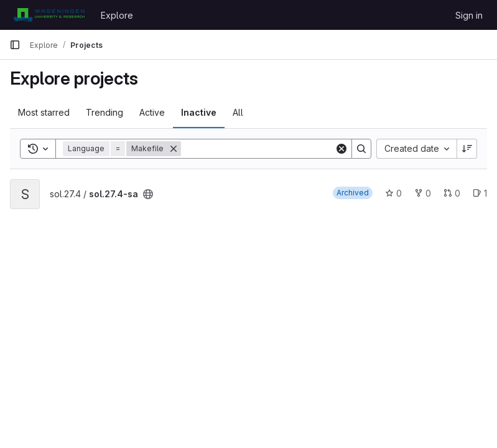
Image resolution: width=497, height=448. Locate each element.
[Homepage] (49, 15)
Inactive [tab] (199, 112)
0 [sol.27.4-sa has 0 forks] (423, 193)
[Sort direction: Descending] (467, 149)
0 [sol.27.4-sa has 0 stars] (393, 193)
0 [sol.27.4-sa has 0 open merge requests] (452, 193)
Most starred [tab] (44, 112)
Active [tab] (152, 112)
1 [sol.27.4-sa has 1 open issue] (480, 193)
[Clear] (341, 149)
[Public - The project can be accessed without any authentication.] (148, 194)
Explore (117, 15)
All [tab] (238, 112)
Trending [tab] (105, 112)
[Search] (258, 149)
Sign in (469, 15)
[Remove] (174, 149)
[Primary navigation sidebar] (15, 45)
